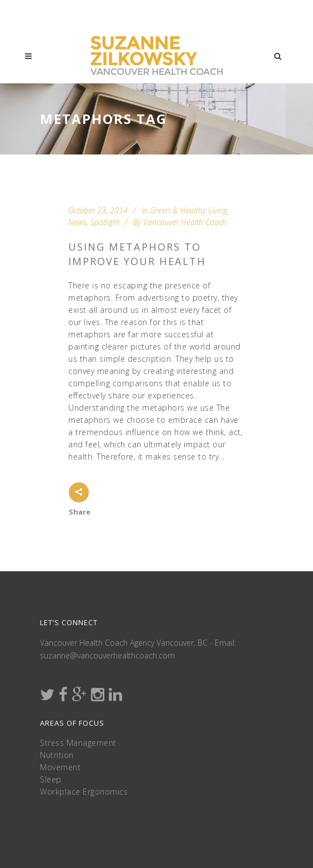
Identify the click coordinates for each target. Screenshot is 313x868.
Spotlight (105, 222)
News (77, 222)
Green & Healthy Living (188, 210)
